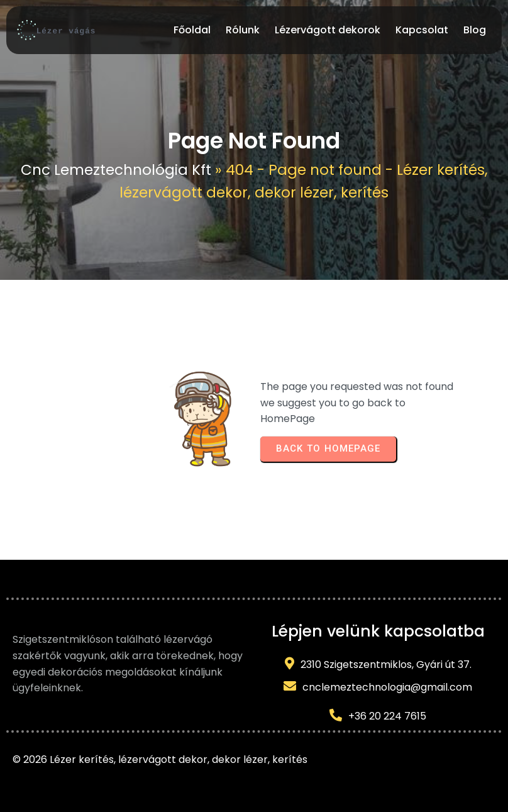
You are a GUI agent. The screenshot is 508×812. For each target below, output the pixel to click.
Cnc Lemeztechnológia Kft (116, 170)
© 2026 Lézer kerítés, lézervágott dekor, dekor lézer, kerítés (160, 759)
